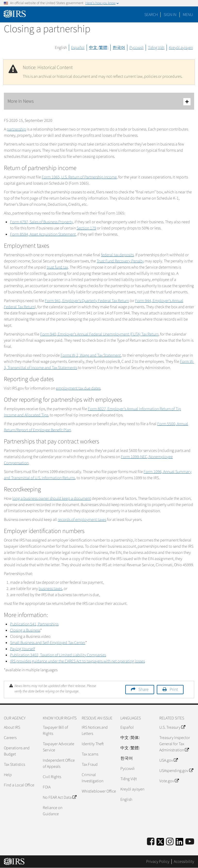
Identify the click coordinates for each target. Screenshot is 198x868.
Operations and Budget (17, 751)
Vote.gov (169, 781)
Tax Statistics (14, 764)
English (61, 48)
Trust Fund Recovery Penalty (120, 261)
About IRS (12, 727)
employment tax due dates (78, 388)
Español (78, 48)
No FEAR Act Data (60, 797)
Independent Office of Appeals (59, 763)
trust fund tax (57, 267)
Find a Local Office (19, 785)
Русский (137, 48)
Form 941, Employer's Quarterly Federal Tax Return (87, 301)
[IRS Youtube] (190, 842)
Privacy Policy (158, 862)
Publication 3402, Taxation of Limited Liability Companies (58, 655)
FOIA (47, 787)
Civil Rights (52, 777)
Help (8, 775)
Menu (188, 15)
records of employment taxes (82, 520)
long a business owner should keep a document (52, 499)
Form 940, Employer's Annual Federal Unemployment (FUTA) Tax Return (99, 334)
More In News (99, 102)
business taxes (50, 589)
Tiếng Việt (156, 48)
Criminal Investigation (93, 778)
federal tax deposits (117, 255)
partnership (16, 129)
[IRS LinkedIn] (179, 843)
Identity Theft (93, 744)
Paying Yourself (23, 649)
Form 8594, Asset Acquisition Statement (43, 234)
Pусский (127, 769)
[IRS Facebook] (151, 842)
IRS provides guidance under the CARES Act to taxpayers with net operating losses (77, 661)
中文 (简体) (130, 738)
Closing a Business (25, 630)
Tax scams (90, 754)
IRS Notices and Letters (95, 731)
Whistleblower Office (99, 791)
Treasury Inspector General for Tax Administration (175, 744)
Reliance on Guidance (53, 811)
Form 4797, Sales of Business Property (42, 222)
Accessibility (184, 862)
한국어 (119, 48)
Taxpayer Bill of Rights (55, 731)
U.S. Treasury (172, 727)
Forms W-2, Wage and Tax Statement (91, 355)
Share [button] (143, 690)
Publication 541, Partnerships (34, 624)
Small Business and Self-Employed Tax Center (48, 643)
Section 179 (86, 228)
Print (174, 690)
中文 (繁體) (99, 48)
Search (151, 15)
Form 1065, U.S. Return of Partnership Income (79, 177)
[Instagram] (170, 842)
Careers (10, 738)
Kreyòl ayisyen (181, 48)
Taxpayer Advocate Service (59, 747)
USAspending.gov (176, 771)
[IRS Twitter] (160, 843)
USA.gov (168, 760)
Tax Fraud (90, 764)
